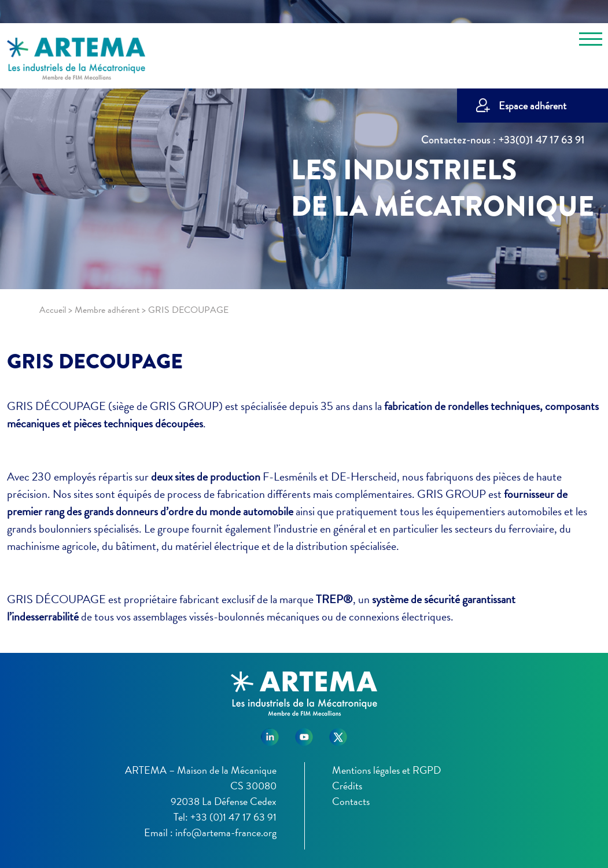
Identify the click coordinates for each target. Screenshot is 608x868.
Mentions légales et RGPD (386, 770)
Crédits (347, 786)
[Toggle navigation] (591, 41)
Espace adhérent (533, 106)
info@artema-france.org (226, 832)
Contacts (351, 801)
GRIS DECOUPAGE (95, 361)
